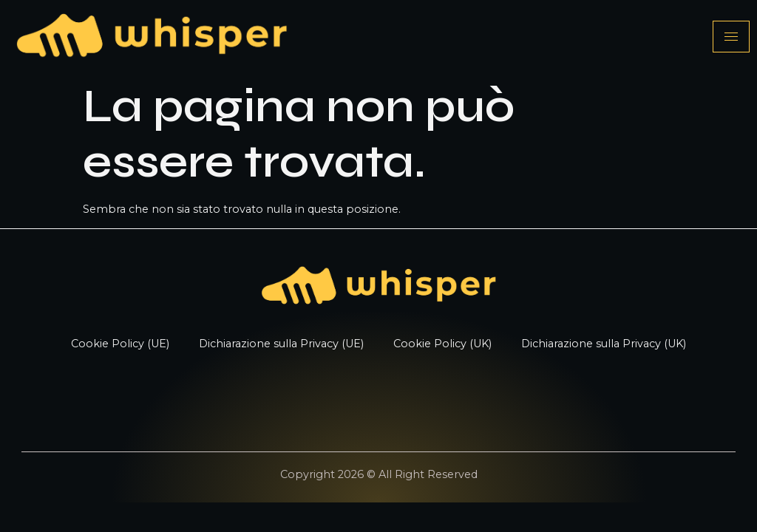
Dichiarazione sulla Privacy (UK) (604, 344)
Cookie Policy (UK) (442, 344)
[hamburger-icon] (731, 37)
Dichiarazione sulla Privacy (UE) (281, 344)
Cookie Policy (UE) (120, 344)
